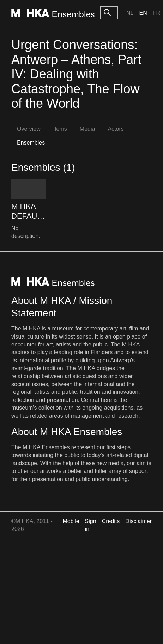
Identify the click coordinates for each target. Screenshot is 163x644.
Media (87, 129)
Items (60, 129)
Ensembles (31, 143)
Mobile (71, 521)
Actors (116, 129)
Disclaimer (138, 521)
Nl (130, 13)
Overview (29, 129)
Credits (111, 521)
